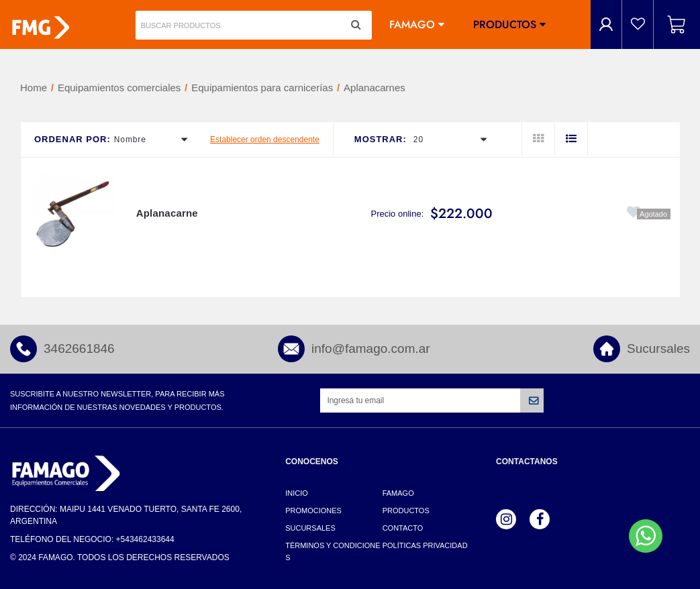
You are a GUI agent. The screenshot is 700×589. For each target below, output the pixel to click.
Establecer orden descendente (265, 140)
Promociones (313, 511)
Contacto (403, 528)
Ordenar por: (72, 139)
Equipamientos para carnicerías (262, 88)
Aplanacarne (167, 213)
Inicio (297, 493)
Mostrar (379, 139)
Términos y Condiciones (333, 551)
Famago (412, 24)
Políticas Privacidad (425, 545)
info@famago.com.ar (371, 349)
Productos (505, 24)
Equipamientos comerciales (119, 88)
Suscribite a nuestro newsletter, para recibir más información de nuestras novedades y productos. (117, 400)
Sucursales (658, 349)
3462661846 (79, 349)
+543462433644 (145, 539)
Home (34, 88)
